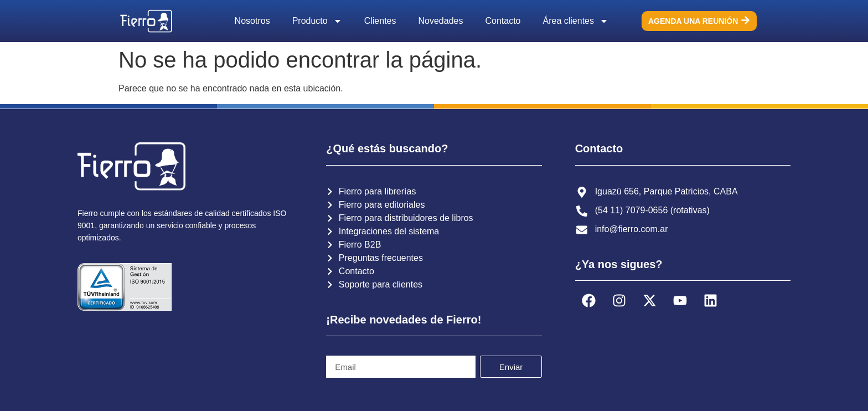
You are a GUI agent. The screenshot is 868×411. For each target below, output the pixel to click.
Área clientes (576, 21)
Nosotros (252, 21)
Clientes (380, 21)
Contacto (503, 21)
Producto (317, 21)
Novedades (441, 21)
